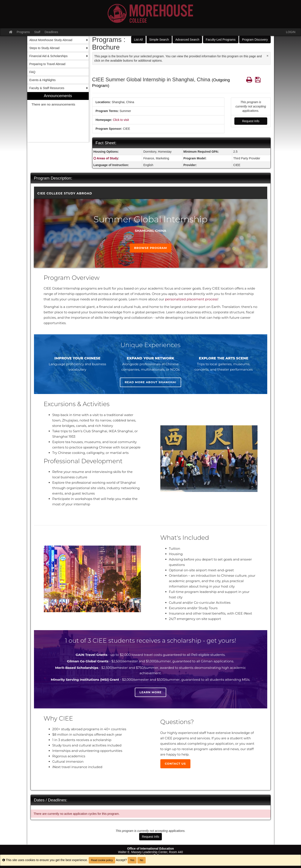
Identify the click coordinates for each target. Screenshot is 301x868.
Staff (37, 32)
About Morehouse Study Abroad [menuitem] (51, 40)
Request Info (251, 121)
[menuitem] (58, 117)
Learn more (151, 692)
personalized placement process (191, 299)
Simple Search (159, 40)
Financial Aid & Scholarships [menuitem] (49, 56)
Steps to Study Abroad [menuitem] (44, 48)
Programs (23, 32)
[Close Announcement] (268, 56)
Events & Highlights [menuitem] (43, 80)
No (141, 860)
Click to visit (121, 120)
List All (138, 40)
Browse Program (151, 248)
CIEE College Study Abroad (65, 193)
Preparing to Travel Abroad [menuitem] (47, 64)
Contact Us (175, 764)
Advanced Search (187, 40)
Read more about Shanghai (150, 382)
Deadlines (51, 32)
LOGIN (291, 32)
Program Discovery (255, 40)
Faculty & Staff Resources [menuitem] (47, 88)
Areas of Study (107, 158)
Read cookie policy (102, 860)
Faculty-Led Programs (221, 40)
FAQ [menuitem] (32, 72)
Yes (132, 860)
